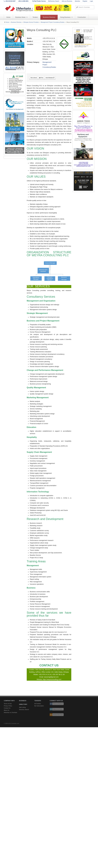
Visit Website (50, 78)
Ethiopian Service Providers (31, 22)
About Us (7, 710)
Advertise (77, 1)
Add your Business (67, 1)
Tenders (35, 17)
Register (85, 1)
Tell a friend (34, 78)
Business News (21, 17)
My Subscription (39, 706)
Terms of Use (8, 704)
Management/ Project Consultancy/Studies (53, 22)
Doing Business (66, 17)
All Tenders (38, 704)
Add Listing (22, 707)
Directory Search (54, 1)
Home (8, 17)
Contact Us (7, 708)
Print (41, 78)
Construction (82, 17)
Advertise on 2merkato (10, 712)
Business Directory (49, 17)
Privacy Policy (8, 706)
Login (91, 1)
